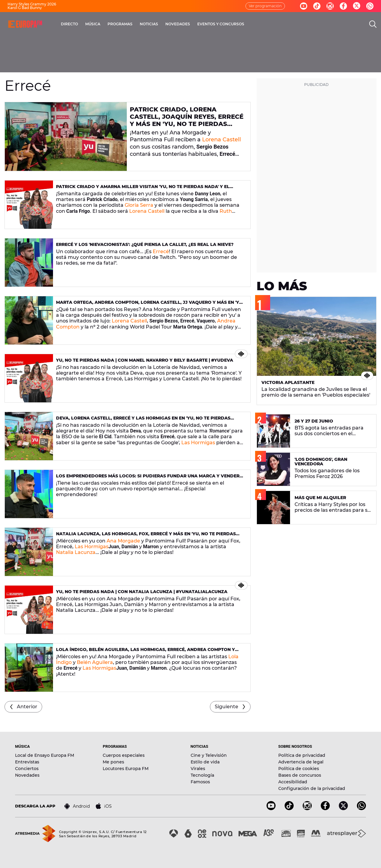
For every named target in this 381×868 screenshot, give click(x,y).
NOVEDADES (178, 24)
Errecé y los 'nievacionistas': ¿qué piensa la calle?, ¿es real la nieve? (145, 244)
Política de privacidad (302, 755)
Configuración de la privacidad (312, 788)
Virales (198, 769)
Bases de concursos (300, 775)
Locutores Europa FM (126, 769)
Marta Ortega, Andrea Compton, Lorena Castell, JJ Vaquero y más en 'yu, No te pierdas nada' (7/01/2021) (150, 305)
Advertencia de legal (301, 762)
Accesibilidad (293, 782)
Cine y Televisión (209, 755)
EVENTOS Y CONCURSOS (221, 24)
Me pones (113, 762)
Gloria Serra (139, 205)
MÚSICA (93, 24)
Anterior (27, 707)
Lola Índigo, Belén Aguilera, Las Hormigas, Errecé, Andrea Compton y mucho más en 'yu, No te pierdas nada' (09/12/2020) (145, 652)
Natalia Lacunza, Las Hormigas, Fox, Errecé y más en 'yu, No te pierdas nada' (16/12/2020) (146, 536)
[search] (373, 24)
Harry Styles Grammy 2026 (32, 4)
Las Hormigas (198, 443)
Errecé (161, 252)
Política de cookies (299, 769)
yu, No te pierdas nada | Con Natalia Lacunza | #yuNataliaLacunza (142, 592)
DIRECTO (69, 24)
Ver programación (265, 6)
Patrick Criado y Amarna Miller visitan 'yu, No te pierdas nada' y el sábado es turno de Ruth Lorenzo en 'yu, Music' (143, 189)
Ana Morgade (123, 541)
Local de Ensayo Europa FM (45, 755)
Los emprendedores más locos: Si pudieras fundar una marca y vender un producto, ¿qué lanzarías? (148, 478)
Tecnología (202, 775)
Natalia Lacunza (76, 552)
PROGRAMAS (120, 24)
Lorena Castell (222, 140)
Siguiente (226, 707)
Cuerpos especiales (124, 755)
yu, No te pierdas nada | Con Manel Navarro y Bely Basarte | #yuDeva (145, 360)
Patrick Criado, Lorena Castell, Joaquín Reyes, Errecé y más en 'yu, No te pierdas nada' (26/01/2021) (187, 120)
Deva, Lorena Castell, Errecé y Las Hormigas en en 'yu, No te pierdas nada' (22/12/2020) (143, 421)
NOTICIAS (149, 24)
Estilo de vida (205, 762)
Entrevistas (27, 762)
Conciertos (27, 769)
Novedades (27, 775)
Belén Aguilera (95, 662)
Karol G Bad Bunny (25, 8)
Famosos (200, 782)
